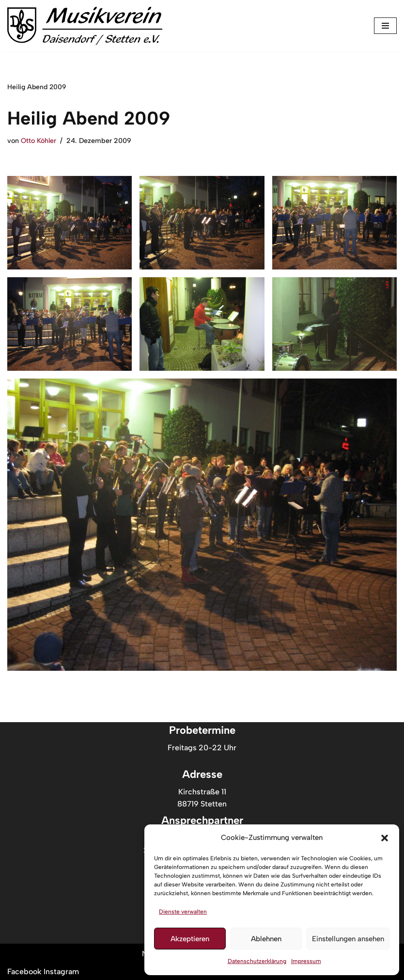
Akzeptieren (190, 939)
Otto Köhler (39, 141)
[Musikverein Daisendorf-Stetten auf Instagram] (61, 972)
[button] (385, 838)
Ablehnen (266, 939)
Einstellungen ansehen (348, 939)
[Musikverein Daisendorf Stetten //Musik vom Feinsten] (85, 26)
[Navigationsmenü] (385, 26)
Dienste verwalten (183, 912)
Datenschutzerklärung (257, 961)
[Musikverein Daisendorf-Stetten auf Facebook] (25, 972)
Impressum (306, 961)
